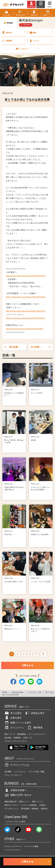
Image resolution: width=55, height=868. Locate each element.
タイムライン (14, 727)
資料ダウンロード (11, 805)
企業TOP (13, 32)
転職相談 (17, 738)
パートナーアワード (12, 850)
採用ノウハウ (37, 802)
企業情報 (13, 41)
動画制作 (35, 809)
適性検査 (35, 727)
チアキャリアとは (17, 765)
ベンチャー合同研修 (29, 805)
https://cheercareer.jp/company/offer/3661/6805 (26, 297)
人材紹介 (42, 805)
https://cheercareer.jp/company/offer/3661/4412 (26, 318)
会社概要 (8, 772)
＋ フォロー (26, 25)
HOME (5, 692)
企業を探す (13, 718)
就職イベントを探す (18, 723)
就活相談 (8, 738)
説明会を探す (35, 713)
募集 (41, 32)
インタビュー (27, 49)
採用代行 (44, 809)
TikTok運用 (25, 809)
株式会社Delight (18, 692)
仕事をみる (28, 665)
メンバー (41, 41)
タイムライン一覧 (34, 692)
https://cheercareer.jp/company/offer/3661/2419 (26, 311)
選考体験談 (22, 734)
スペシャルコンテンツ (37, 734)
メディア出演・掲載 (36, 772)
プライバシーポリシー (13, 775)
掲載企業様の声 (11, 802)
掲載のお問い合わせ (18, 795)
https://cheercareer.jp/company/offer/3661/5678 (26, 276)
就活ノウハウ (10, 734)
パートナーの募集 (31, 846)
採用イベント (24, 802)
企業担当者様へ (16, 790)
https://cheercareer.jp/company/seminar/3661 (25, 329)
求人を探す (13, 713)
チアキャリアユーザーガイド (16, 741)
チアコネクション (11, 809)
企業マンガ (27, 738)
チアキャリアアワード (13, 846)
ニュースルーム (20, 772)
